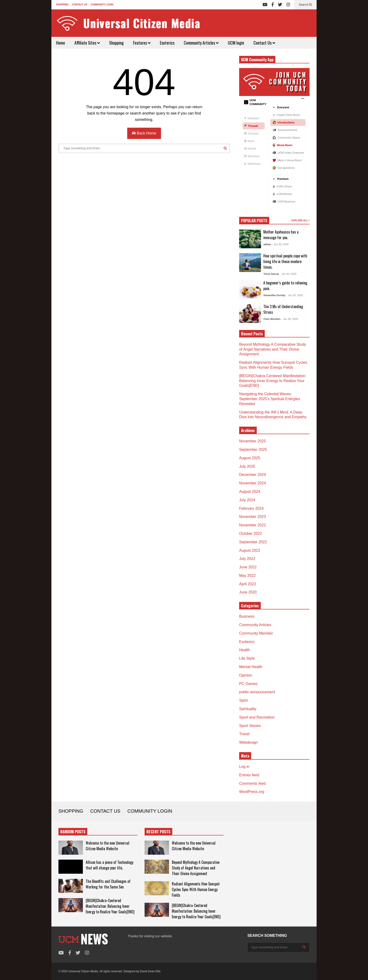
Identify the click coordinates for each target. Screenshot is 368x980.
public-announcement (257, 692)
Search (305, 5)
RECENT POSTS (158, 832)
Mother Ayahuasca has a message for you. (281, 235)
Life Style (247, 658)
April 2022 (248, 584)
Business (247, 616)
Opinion (246, 675)
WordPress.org (252, 792)
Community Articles (201, 43)
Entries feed (249, 775)
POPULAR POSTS (254, 221)
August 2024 (250, 492)
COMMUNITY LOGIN (102, 5)
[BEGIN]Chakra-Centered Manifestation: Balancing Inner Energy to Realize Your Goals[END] (273, 381)
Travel (244, 734)
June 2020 (248, 592)
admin (267, 244)
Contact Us (264, 43)
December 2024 (253, 475)
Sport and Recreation (257, 717)
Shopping (116, 43)
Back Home (144, 133)
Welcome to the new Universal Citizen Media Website (107, 846)
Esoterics (167, 43)
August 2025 (250, 458)
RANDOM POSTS (73, 832)
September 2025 (253, 450)
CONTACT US (80, 5)
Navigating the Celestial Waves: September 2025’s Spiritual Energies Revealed (270, 399)
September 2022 (253, 542)
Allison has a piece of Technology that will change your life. (109, 865)
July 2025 (247, 466)
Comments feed (252, 783)
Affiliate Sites (87, 43)
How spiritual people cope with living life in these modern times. (285, 261)
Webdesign (249, 742)
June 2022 (248, 567)
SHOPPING (62, 5)
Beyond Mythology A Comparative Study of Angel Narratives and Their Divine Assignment (273, 349)
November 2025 (253, 441)
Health (245, 650)
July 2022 (247, 559)
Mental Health (251, 667)
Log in (244, 767)
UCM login (236, 43)
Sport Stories (250, 726)
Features (142, 43)
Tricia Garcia (271, 274)
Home (61, 43)
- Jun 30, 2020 (280, 244)
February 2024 (251, 508)
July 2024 (247, 500)
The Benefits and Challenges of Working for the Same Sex (108, 884)
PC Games (248, 684)
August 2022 (250, 550)
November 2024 (253, 483)
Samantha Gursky (274, 295)
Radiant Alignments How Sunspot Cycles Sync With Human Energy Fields (196, 889)
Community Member (256, 633)
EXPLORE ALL (301, 220)
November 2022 (253, 525)
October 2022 (251, 534)
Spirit (243, 700)
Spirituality (248, 709)
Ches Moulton (272, 319)
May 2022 (247, 576)
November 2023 (253, 517)
